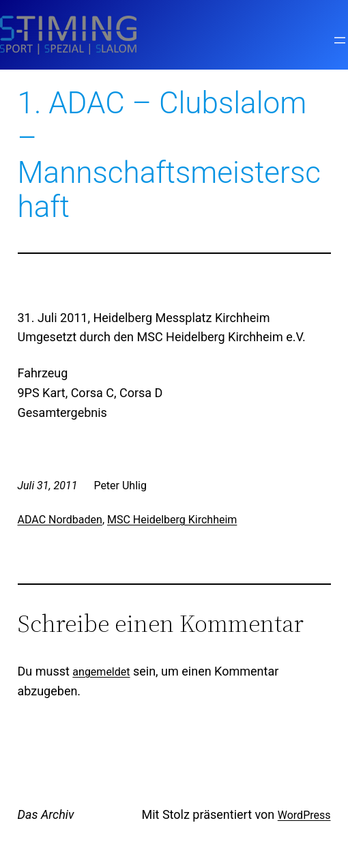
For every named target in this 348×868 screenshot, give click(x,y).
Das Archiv (46, 814)
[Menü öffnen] (340, 40)
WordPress (304, 815)
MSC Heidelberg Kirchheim (172, 520)
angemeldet (101, 672)
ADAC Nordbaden (60, 520)
